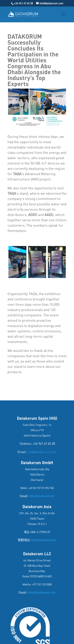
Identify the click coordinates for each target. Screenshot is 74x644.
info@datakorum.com (42, 452)
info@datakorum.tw (43, 540)
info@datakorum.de (42, 496)
